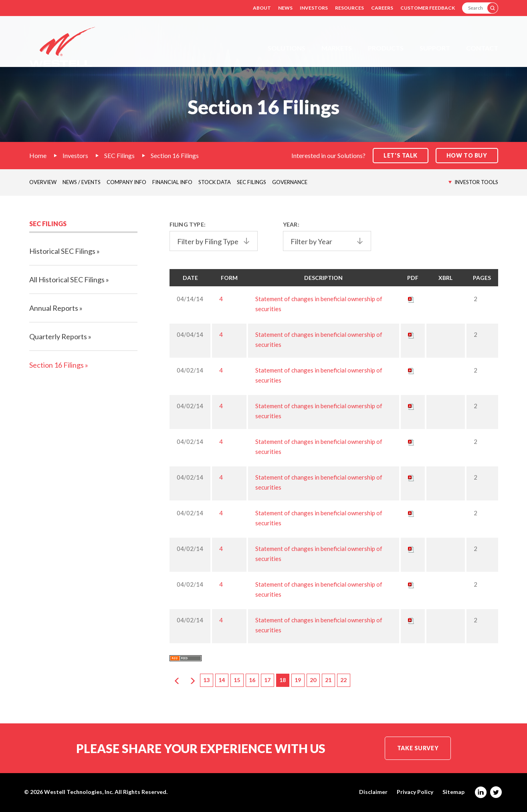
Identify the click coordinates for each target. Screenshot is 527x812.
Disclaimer (373, 792)
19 (298, 680)
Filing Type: (188, 224)
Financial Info (172, 182)
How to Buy (467, 155)
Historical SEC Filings (62, 251)
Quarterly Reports (58, 336)
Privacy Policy (415, 792)
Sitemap (453, 792)
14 (222, 680)
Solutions (287, 48)
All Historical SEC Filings (67, 279)
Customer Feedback (428, 8)
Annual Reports (54, 308)
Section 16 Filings (175, 155)
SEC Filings (119, 155)
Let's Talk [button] (401, 155)
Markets (337, 48)
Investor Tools (476, 182)
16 (252, 680)
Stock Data (215, 182)
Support (435, 48)
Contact (482, 48)
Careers (382, 8)
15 (237, 680)
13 (206, 680)
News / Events (82, 182)
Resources (349, 8)
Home (38, 155)
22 (343, 680)
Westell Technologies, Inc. (79, 792)
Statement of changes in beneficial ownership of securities (319, 304)
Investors (314, 8)
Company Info (126, 182)
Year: (291, 224)
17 (267, 680)
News (285, 8)
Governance (290, 182)
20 (313, 680)
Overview (43, 182)
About (262, 8)
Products (386, 48)
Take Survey (418, 748)
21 (328, 680)
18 (283, 680)
